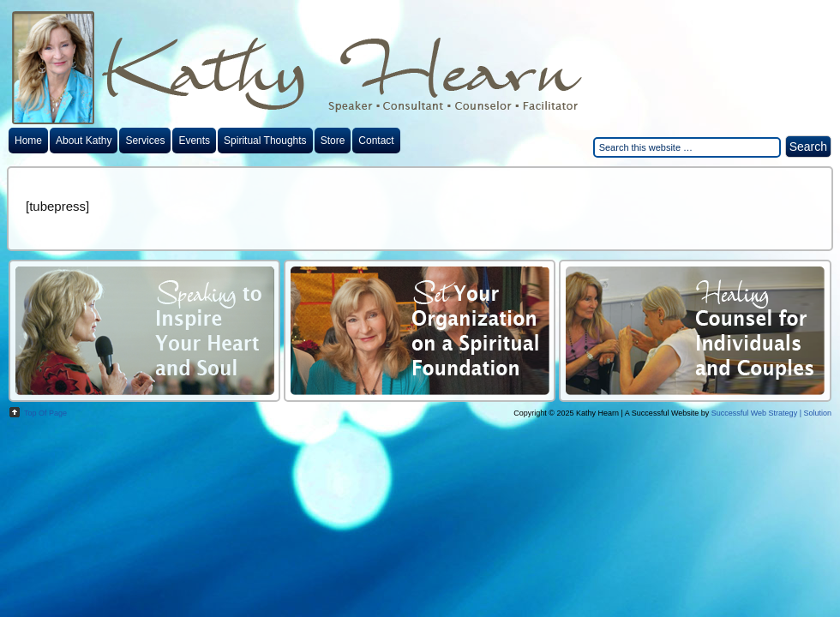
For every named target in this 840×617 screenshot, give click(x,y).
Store (333, 141)
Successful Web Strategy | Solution (771, 413)
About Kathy (84, 141)
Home (28, 141)
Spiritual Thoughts (265, 141)
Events (194, 141)
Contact (376, 141)
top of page (45, 413)
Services (145, 141)
